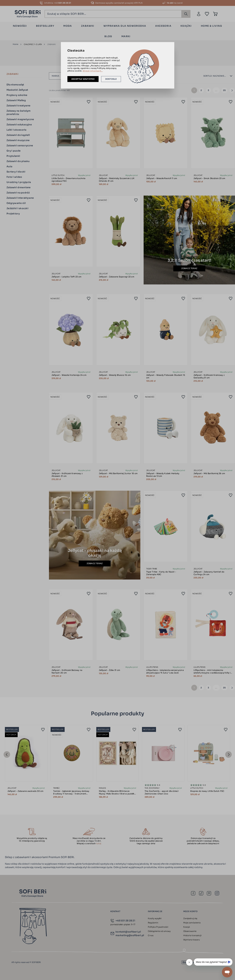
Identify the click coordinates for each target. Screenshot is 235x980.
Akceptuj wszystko (83, 79)
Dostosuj (111, 79)
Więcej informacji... (93, 71)
